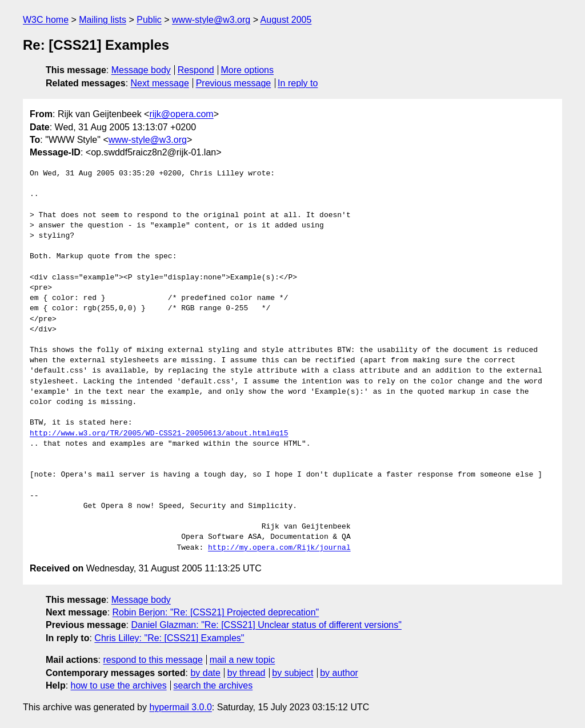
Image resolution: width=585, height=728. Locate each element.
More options (248, 70)
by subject (292, 673)
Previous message (234, 83)
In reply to (298, 83)
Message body (141, 70)
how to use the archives (119, 685)
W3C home (46, 20)
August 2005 (286, 20)
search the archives (213, 685)
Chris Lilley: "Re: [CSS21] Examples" (169, 638)
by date (205, 673)
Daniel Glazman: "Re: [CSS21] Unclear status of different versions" (266, 625)
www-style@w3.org (211, 20)
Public (149, 20)
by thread (247, 673)
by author (339, 673)
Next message (160, 83)
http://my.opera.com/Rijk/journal (279, 548)
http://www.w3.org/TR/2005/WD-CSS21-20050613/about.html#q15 (159, 434)
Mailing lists (103, 20)
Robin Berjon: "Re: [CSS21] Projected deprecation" (216, 612)
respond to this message (153, 660)
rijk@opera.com (181, 114)
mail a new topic (243, 660)
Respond (196, 70)
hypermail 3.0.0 (180, 707)
